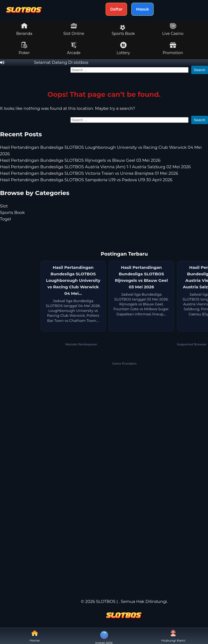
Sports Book (123, 30)
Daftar (116, 9)
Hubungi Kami (173, 636)
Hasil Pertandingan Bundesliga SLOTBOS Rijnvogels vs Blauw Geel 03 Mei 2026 (80, 160)
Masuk (142, 9)
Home (35, 636)
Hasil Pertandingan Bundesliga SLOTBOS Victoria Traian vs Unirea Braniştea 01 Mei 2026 (89, 173)
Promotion (173, 48)
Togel (6, 219)
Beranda (24, 29)
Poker (24, 48)
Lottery (123, 48)
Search (200, 70)
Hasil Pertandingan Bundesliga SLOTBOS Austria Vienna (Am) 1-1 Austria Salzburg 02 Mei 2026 (95, 167)
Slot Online (74, 29)
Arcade (74, 48)
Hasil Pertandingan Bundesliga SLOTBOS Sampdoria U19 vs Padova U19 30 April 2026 (86, 180)
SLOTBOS (106, 601)
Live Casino (173, 29)
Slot (4, 206)
